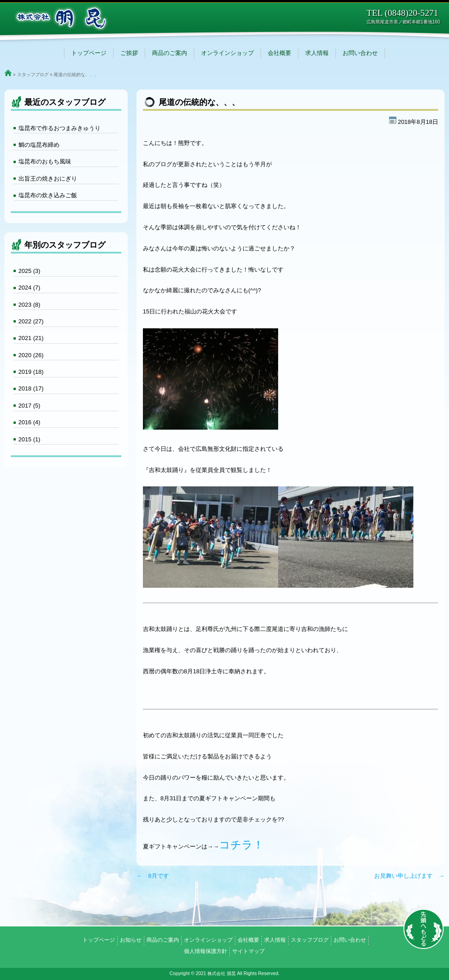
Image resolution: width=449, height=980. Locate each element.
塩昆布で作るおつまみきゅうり (60, 128)
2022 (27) (31, 321)
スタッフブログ (33, 75)
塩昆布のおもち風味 (45, 161)
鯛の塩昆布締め (39, 145)
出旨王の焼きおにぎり (48, 179)
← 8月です (153, 876)
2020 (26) (31, 355)
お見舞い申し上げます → (409, 876)
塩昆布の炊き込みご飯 (48, 195)
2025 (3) (29, 271)
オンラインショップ (227, 53)
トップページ (89, 53)
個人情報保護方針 (206, 951)
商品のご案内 (170, 53)
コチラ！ (241, 845)
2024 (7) (29, 288)
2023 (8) (29, 305)
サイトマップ (248, 951)
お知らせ (131, 940)
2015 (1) (29, 439)
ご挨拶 (129, 53)
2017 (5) (29, 406)
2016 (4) (29, 422)
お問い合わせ (360, 53)
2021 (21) (31, 338)
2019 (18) (31, 372)
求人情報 (317, 53)
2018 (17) (31, 388)
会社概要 (279, 53)
